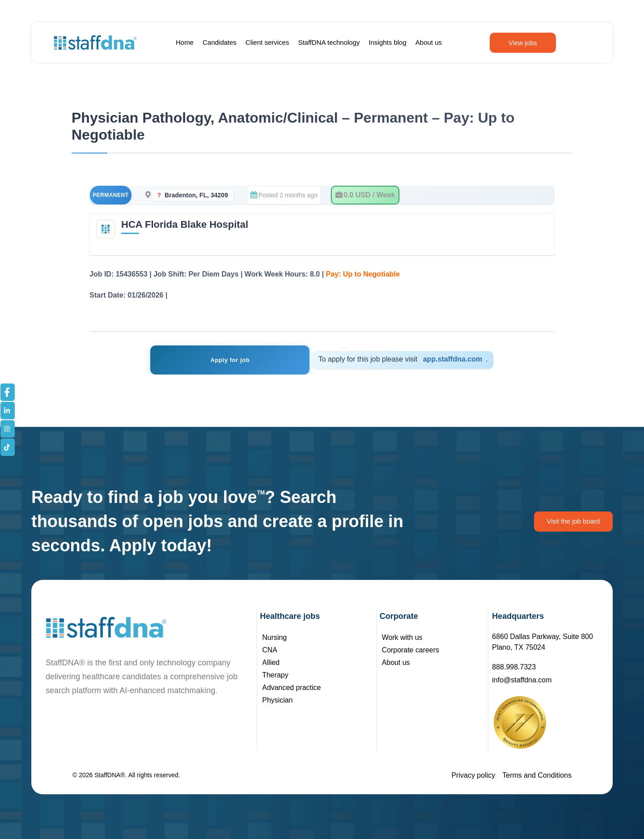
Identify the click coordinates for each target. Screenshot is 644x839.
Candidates (220, 42)
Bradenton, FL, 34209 (196, 195)
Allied (271, 662)
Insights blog (388, 42)
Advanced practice (292, 688)
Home (185, 42)
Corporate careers (411, 650)
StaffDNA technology (329, 42)
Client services (267, 42)
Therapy (275, 675)
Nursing (274, 637)
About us (429, 42)
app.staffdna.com (440, 359)
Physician (277, 700)
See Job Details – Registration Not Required (244, 295)
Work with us (402, 637)
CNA (270, 650)
